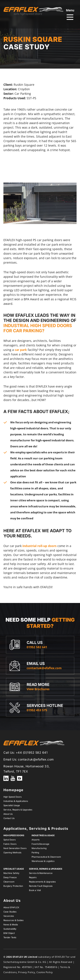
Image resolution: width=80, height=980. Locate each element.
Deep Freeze (10, 877)
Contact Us (9, 818)
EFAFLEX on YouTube (13, 778)
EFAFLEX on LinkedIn (6, 778)
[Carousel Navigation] (40, 174)
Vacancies (9, 916)
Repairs (33, 877)
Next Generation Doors (15, 848)
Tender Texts (10, 937)
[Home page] (33, 11)
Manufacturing (39, 848)
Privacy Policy (27, 972)
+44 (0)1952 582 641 (32, 752)
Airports (36, 840)
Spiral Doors (9, 840)
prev (34, 174)
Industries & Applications (16, 801)
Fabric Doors (10, 844)
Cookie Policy (45, 972)
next (46, 174)
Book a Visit (35, 890)
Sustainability (10, 929)
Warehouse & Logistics (43, 861)
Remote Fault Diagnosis (41, 886)
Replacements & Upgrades (42, 882)
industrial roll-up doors (39, 546)
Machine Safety (11, 873)
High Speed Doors (12, 797)
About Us (8, 814)
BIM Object (9, 933)
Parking (35, 852)
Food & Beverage (40, 844)
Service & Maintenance (41, 873)
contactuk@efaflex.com (36, 759)
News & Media (11, 924)
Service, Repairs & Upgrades (18, 810)
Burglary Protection (13, 886)
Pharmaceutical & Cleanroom (46, 857)
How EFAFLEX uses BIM (20, 778)
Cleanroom (9, 882)
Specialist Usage (12, 805)
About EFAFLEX (11, 907)
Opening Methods (12, 852)
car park (21, 350)
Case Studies (10, 912)
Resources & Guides (13, 920)
